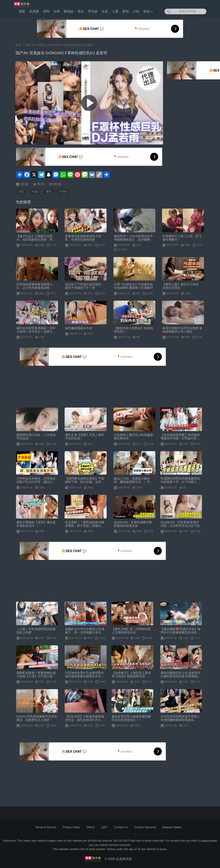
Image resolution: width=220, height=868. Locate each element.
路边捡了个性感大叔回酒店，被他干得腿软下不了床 (85, 286)
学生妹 (93, 11)
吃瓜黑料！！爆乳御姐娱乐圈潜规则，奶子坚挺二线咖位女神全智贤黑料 (85, 524)
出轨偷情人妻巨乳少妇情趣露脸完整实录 (133, 437)
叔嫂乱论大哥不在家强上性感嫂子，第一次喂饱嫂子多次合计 (85, 631)
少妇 (136, 11)
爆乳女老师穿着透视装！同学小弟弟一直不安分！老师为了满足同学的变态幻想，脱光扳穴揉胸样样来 (36, 330)
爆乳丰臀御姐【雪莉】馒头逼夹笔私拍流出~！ (36, 524)
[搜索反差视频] (185, 11)
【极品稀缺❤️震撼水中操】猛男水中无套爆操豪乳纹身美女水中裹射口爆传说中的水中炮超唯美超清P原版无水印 (181, 631)
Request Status (172, 827)
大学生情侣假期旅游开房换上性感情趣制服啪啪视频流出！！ (180, 718)
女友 (105, 11)
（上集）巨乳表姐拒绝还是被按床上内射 (36, 631)
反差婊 (34, 11)
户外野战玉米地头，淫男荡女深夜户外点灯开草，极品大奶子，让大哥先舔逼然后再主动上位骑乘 (36, 480)
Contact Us (121, 827)
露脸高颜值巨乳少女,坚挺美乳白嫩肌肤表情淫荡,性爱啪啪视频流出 (181, 674)
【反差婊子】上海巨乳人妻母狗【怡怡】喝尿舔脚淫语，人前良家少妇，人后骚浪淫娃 (131, 674)
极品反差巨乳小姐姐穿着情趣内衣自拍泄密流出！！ (131, 718)
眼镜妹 (69, 11)
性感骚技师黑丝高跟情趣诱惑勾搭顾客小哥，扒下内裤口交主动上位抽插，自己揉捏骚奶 (180, 480)
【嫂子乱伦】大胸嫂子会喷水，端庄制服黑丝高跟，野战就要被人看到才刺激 (36, 238)
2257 (104, 827)
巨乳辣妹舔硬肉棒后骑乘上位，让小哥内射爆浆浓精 (35, 286)
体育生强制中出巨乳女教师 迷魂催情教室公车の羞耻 (182, 330)
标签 (148, 11)
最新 (22, 11)
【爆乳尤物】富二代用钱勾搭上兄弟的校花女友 (131, 631)
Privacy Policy (71, 827)
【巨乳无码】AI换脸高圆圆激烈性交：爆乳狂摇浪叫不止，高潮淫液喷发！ (85, 718)
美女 (81, 11)
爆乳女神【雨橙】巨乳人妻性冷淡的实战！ (85, 437)
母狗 (46, 11)
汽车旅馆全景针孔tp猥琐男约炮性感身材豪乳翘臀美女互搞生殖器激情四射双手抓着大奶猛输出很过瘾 (85, 674)
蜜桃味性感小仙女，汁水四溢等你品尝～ (36, 437)
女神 (57, 11)
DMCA (91, 827)
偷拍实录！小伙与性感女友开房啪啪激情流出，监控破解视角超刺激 (133, 238)
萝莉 (126, 11)
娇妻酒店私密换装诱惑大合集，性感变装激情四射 (83, 238)
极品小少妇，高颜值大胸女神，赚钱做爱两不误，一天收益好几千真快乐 (133, 480)
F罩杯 (63, 192)
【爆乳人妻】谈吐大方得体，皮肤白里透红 (182, 286)
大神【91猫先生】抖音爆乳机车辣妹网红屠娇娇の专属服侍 (134, 286)
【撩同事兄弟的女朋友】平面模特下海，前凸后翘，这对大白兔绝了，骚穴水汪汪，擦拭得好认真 (85, 480)
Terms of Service (46, 827)
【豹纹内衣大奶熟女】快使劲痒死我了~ (133, 330)
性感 (35, 192)
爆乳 (49, 192)
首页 (18, 45)
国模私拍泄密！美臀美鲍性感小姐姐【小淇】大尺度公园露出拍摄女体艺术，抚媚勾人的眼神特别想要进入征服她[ (36, 674)
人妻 (115, 11)
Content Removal (145, 827)
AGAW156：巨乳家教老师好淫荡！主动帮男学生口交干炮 (180, 524)
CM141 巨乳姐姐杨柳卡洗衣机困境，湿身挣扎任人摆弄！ (37, 718)
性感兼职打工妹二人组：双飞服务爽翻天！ (182, 238)
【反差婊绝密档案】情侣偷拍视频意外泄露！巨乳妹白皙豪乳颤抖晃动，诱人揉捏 (180, 437)
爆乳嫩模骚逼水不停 (79, 328)
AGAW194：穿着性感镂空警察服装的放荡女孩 (133, 524)
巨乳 (21, 192)
